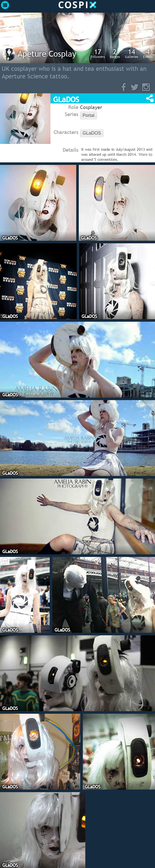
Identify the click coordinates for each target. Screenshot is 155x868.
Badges (115, 53)
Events (148, 53)
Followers (98, 53)
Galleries (132, 53)
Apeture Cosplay (47, 54)
